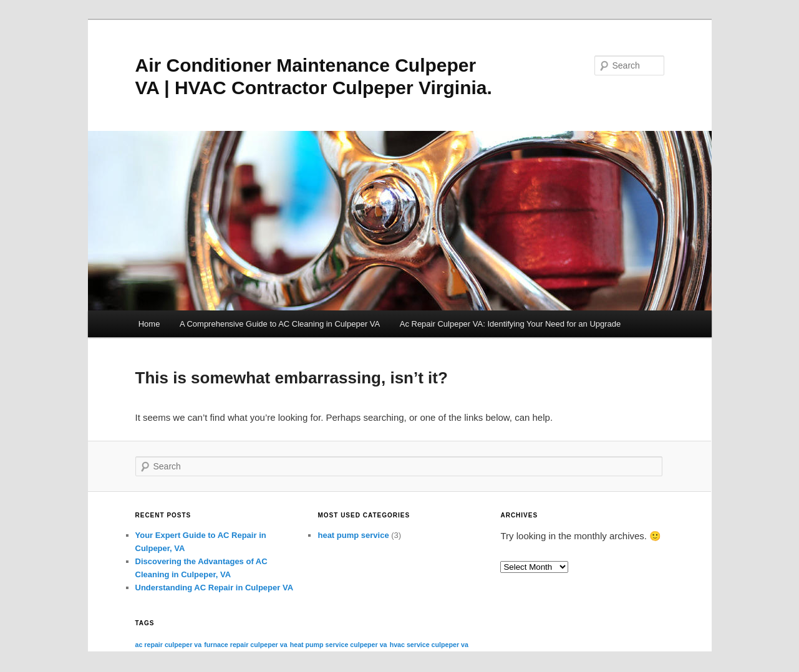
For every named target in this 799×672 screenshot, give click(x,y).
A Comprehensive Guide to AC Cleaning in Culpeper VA (280, 324)
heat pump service (353, 535)
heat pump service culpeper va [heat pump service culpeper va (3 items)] (339, 645)
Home (149, 324)
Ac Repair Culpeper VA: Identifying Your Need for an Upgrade (511, 324)
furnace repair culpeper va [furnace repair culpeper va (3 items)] (245, 645)
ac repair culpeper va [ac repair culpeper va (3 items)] (169, 645)
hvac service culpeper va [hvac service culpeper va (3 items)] (429, 645)
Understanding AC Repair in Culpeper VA (215, 588)
